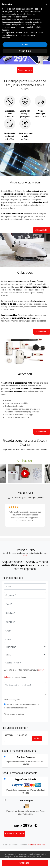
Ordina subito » (25, 70)
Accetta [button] (25, 44)
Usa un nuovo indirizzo (15, 714)
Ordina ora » (25, 863)
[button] (47, 4)
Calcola (7, 677)
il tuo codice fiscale (15, 677)
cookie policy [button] (21, 17)
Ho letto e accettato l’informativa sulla (24, 670)
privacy (41, 670)
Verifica (37, 738)
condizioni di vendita (36, 845)
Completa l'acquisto (15, 834)
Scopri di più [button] (25, 51)
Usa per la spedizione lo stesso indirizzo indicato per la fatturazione (22, 706)
